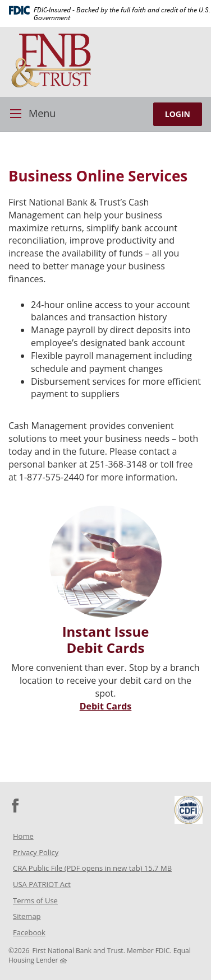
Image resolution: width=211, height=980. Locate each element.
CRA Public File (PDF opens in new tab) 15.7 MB (107, 869)
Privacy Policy (36, 852)
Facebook (44, 934)
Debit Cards (106, 706)
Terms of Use (35, 900)
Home (23, 836)
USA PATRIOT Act (42, 884)
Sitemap (27, 916)
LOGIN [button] (178, 114)
